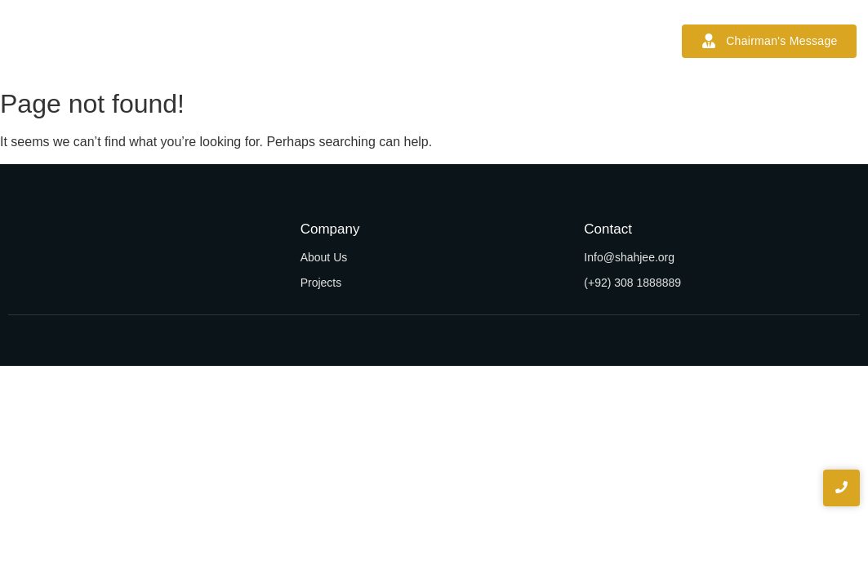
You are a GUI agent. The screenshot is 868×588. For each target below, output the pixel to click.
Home (202, 41)
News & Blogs (490, 41)
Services (329, 41)
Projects (403, 41)
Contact (576, 41)
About (262, 41)
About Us (324, 257)
